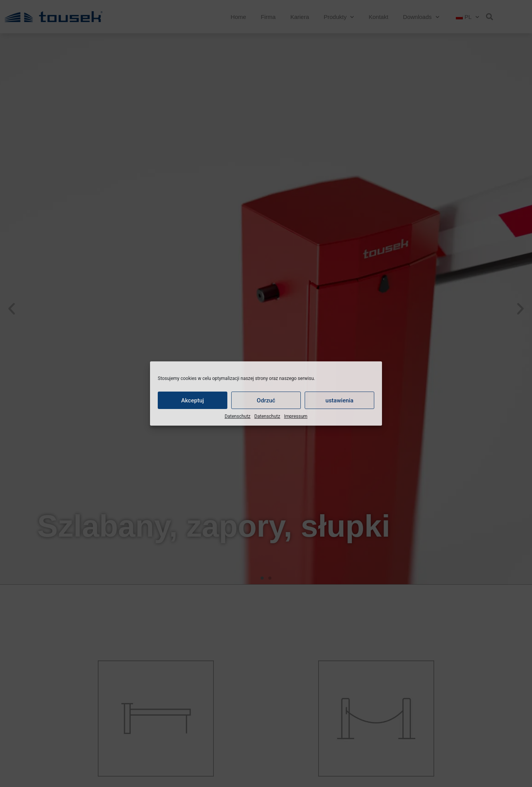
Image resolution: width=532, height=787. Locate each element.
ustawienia (339, 400)
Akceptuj (192, 400)
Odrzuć (266, 400)
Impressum (296, 416)
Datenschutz (238, 416)
